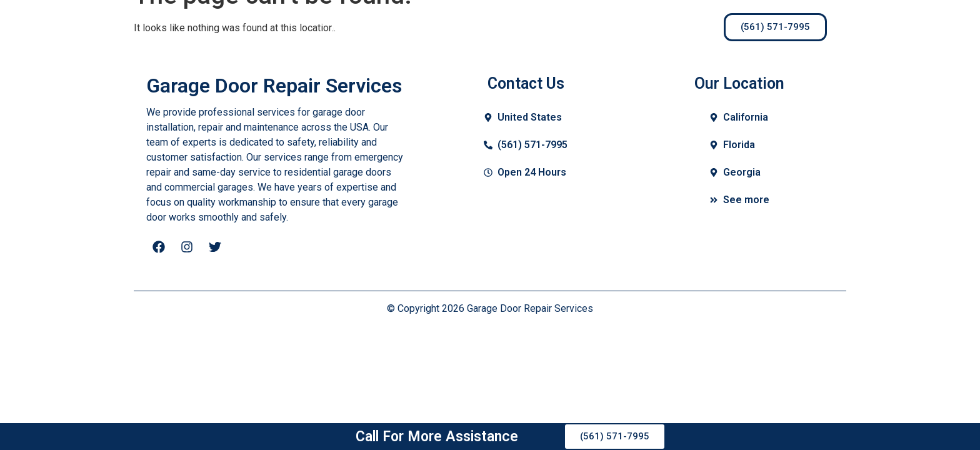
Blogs (473, 27)
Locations (623, 27)
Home (347, 27)
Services (410, 27)
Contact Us (543, 27)
